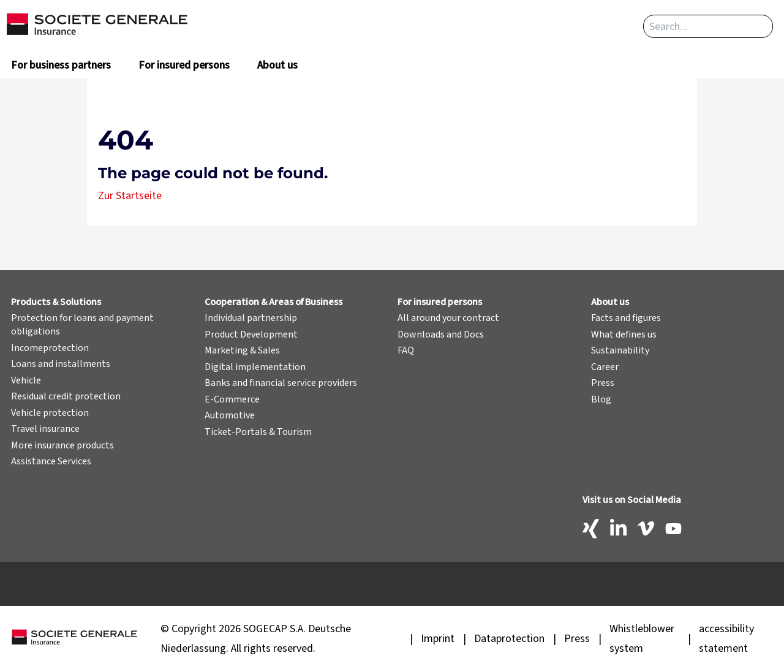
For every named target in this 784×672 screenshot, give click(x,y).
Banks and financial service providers (281, 383)
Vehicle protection (50, 413)
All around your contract (448, 318)
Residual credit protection (66, 396)
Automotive (230, 415)
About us (277, 65)
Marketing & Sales (242, 350)
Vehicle (26, 380)
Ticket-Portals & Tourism (258, 432)
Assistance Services (51, 461)
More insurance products (62, 445)
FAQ (406, 350)
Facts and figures (626, 318)
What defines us (624, 334)
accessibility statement (726, 639)
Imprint (438, 639)
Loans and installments (61, 364)
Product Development (251, 334)
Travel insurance (45, 429)
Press (603, 383)
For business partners (61, 65)
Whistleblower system (642, 639)
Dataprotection (509, 639)
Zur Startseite (130, 196)
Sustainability (620, 350)
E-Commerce (232, 399)
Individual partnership (251, 318)
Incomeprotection (50, 348)
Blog (601, 399)
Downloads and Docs (441, 334)
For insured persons (184, 65)
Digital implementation (255, 367)
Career (605, 367)
